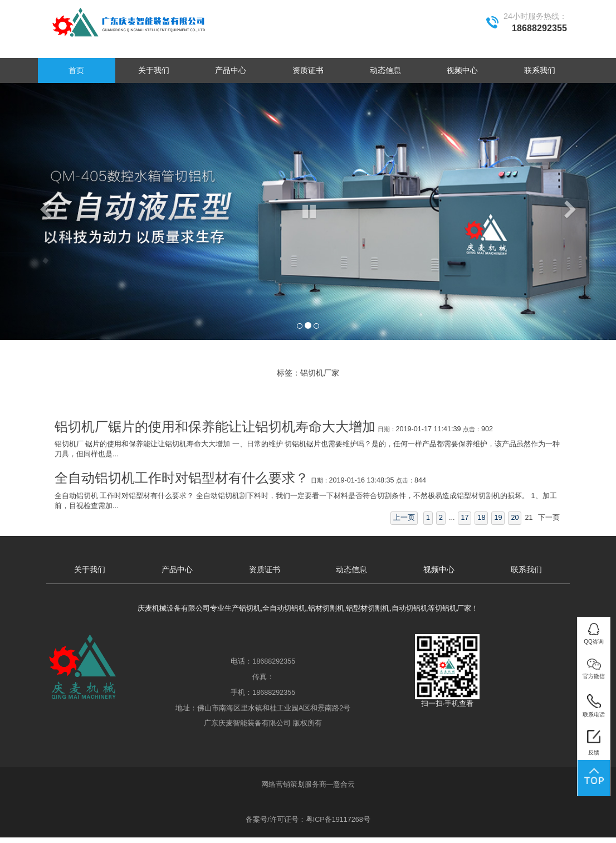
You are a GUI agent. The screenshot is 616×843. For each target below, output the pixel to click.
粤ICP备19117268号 (338, 820)
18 (481, 518)
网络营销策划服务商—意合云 (308, 784)
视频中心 (462, 70)
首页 (76, 70)
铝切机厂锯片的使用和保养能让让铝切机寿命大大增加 (215, 427)
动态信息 (385, 70)
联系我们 (540, 70)
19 (498, 518)
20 (515, 518)
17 (465, 518)
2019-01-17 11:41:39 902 (435, 429)
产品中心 (231, 70)
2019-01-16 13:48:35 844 (368, 480)
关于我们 (154, 70)
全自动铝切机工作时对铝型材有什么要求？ (182, 478)
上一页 (404, 518)
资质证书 (308, 70)
